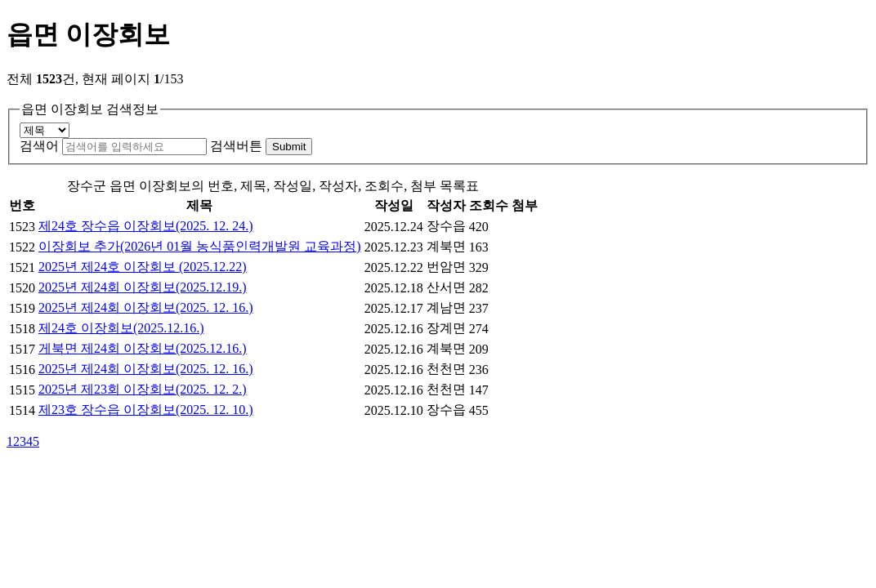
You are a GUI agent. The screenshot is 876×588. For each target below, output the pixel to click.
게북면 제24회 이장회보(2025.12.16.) (143, 348)
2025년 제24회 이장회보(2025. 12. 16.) (146, 307)
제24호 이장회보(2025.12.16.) (121, 328)
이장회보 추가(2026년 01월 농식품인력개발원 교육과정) (200, 246)
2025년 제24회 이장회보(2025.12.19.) (143, 287)
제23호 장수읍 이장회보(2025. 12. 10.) (146, 410)
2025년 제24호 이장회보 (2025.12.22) (143, 267)
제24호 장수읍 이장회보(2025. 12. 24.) (146, 226)
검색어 (39, 146)
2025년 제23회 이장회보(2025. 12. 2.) (143, 389)
